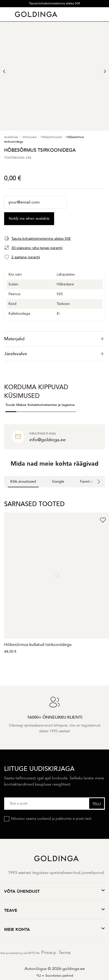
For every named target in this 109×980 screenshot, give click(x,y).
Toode (10, 405)
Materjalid (54, 339)
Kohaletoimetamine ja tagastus (51, 405)
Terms (65, 953)
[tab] (54, 339)
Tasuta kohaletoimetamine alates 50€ (54, 3)
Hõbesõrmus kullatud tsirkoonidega (38, 645)
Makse (21, 405)
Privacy (49, 953)
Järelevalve (54, 354)
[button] (4, 492)
